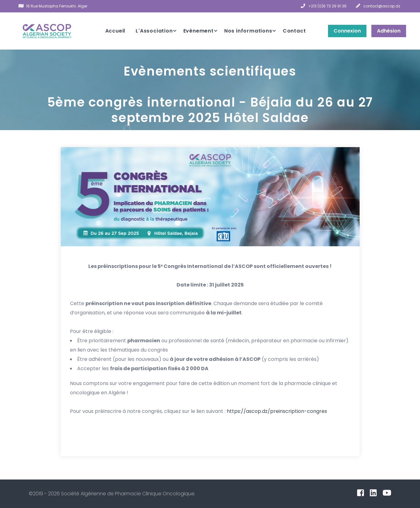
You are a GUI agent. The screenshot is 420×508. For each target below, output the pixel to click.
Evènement (199, 31)
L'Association (154, 31)
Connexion (347, 31)
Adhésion (389, 31)
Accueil (115, 31)
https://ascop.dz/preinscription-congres (277, 411)
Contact (294, 31)
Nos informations (248, 31)
